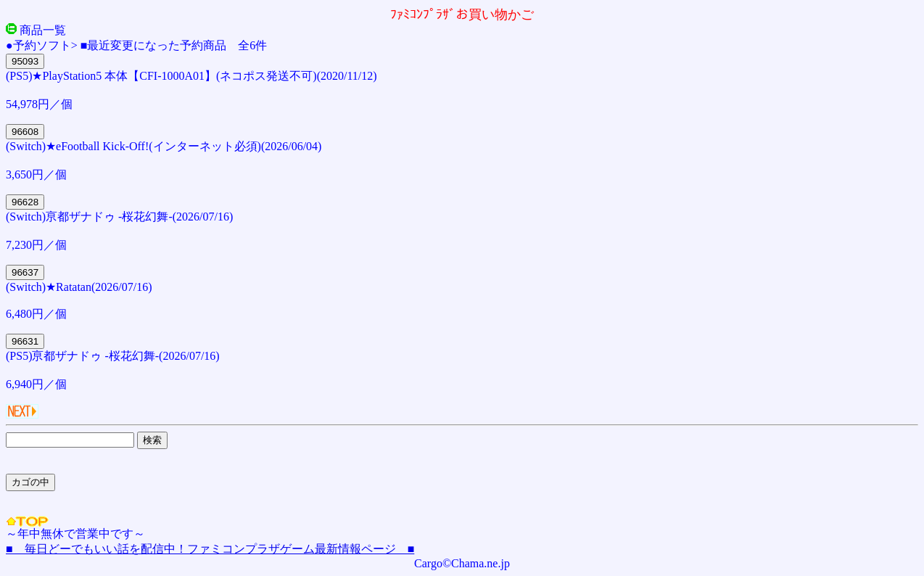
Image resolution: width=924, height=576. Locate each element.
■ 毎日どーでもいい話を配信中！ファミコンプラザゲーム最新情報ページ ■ (210, 549)
